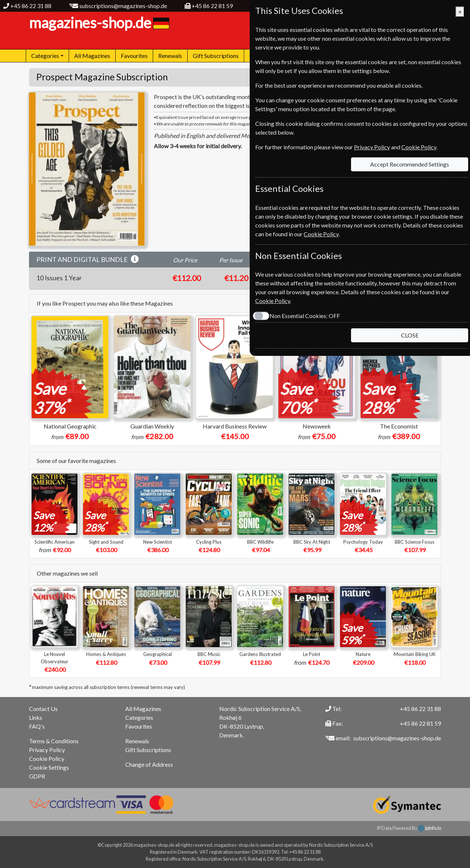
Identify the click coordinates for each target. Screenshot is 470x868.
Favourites (134, 56)
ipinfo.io (430, 828)
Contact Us (43, 709)
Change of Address (149, 764)
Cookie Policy (47, 758)
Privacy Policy (47, 750)
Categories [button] (45, 56)
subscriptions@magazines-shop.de (123, 6)
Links (36, 717)
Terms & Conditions (54, 741)
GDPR (37, 776)
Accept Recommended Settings (410, 164)
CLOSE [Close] (410, 335)
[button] (135, 259)
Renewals (170, 56)
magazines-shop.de (98, 23)
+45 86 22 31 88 (31, 6)
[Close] (460, 12)
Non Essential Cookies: (305, 316)
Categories (139, 717)
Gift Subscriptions (216, 56)
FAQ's (37, 726)
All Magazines (92, 56)
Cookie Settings (49, 767)
